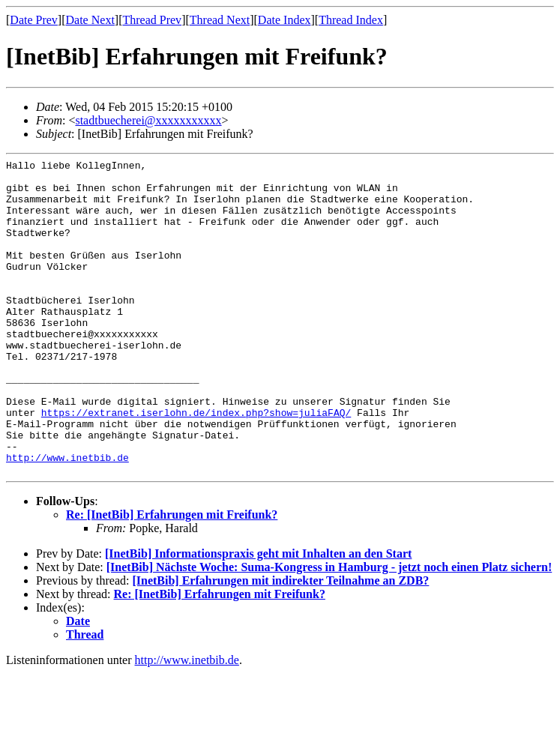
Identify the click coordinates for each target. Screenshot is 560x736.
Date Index (284, 20)
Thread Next (220, 20)
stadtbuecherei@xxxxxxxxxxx (148, 120)
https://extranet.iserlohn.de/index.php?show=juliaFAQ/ (196, 464)
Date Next (90, 20)
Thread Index (351, 20)
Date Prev (34, 20)
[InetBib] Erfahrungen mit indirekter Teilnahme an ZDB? (280, 643)
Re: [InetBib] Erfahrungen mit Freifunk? (172, 577)
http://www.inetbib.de (67, 518)
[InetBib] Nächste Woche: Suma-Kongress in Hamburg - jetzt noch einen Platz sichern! (329, 630)
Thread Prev (152, 20)
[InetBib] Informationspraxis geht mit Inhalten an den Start (258, 616)
